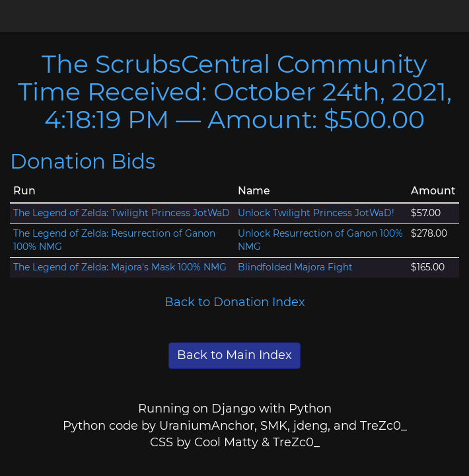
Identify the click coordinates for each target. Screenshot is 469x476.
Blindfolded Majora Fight (295, 267)
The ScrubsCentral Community (234, 64)
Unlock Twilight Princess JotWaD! (316, 213)
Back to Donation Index (235, 302)
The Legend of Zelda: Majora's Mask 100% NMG (120, 267)
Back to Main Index (234, 355)
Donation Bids (83, 161)
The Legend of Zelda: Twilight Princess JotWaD (122, 213)
